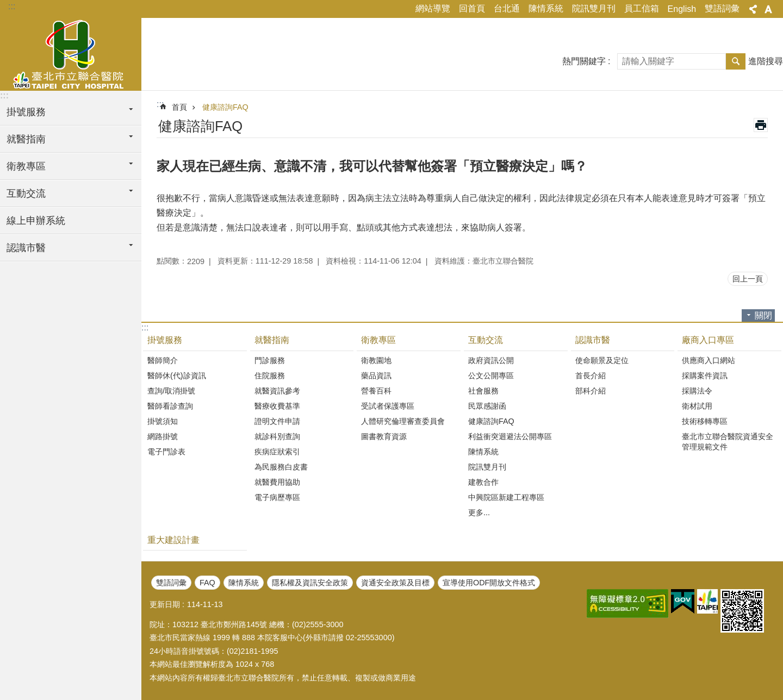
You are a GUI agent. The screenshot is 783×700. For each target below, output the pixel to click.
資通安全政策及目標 (395, 583)
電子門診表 (166, 452)
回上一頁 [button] (748, 279)
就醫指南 (272, 340)
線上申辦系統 (36, 221)
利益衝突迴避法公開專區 (510, 436)
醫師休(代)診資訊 (177, 376)
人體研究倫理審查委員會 (403, 421)
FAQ (207, 583)
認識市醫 (593, 340)
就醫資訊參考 (277, 391)
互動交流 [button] (26, 193)
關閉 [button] (763, 315)
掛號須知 (163, 421)
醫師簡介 (163, 360)
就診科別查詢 (277, 436)
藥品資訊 (376, 376)
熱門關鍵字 (584, 61)
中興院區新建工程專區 (506, 497)
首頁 (179, 107)
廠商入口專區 (708, 340)
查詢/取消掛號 (171, 391)
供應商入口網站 (709, 360)
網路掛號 (163, 436)
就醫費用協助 (277, 482)
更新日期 (165, 604)
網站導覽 (433, 8)
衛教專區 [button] (26, 166)
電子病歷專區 (277, 497)
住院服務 (270, 376)
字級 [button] (768, 9)
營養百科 (376, 391)
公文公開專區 (491, 376)
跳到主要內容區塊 (6, 6)
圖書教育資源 (384, 436)
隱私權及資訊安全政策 (310, 583)
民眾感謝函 (487, 406)
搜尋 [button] (736, 61)
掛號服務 (165, 340)
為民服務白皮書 (281, 467)
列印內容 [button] (761, 125)
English (682, 9)
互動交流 (486, 340)
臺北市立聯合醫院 (71, 53)
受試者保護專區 (388, 406)
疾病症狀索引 (277, 452)
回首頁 (472, 8)
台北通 (507, 8)
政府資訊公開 (491, 360)
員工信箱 (642, 8)
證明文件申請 (277, 421)
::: (12, 6)
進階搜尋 (766, 61)
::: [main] (160, 104)
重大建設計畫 (173, 540)
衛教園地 (376, 360)
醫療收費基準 (277, 406)
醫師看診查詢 (170, 406)
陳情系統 (546, 8)
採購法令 (697, 391)
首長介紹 (591, 376)
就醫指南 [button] (26, 139)
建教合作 (483, 482)
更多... (479, 512)
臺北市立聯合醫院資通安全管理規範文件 (728, 442)
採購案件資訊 (705, 376)
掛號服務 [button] (26, 112)
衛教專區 (378, 340)
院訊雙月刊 (594, 8)
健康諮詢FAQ (225, 107)
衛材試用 (697, 406)
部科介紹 (591, 391)
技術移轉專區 (705, 421)
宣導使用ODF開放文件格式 (489, 583)
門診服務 (270, 360)
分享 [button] (753, 9)
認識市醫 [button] (26, 248)
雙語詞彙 (722, 8)
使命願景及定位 (602, 360)
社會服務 (483, 391)
